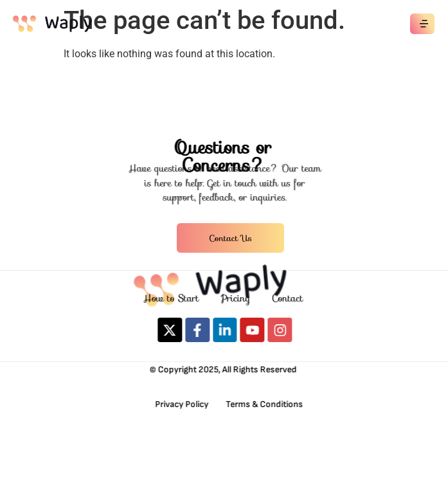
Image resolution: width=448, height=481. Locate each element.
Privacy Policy (180, 404)
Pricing (238, 298)
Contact (291, 298)
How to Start (175, 298)
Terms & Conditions (262, 404)
